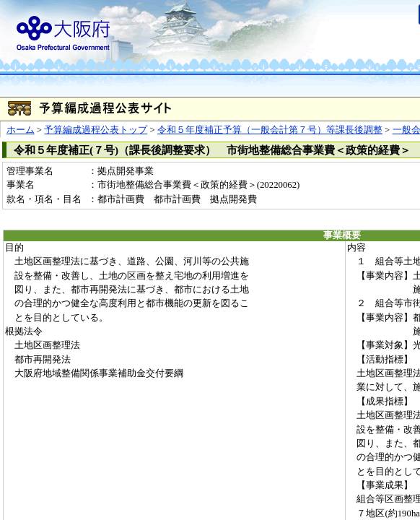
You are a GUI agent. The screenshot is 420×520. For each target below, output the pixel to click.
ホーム (21, 130)
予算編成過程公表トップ (96, 130)
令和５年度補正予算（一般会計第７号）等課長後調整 (270, 130)
